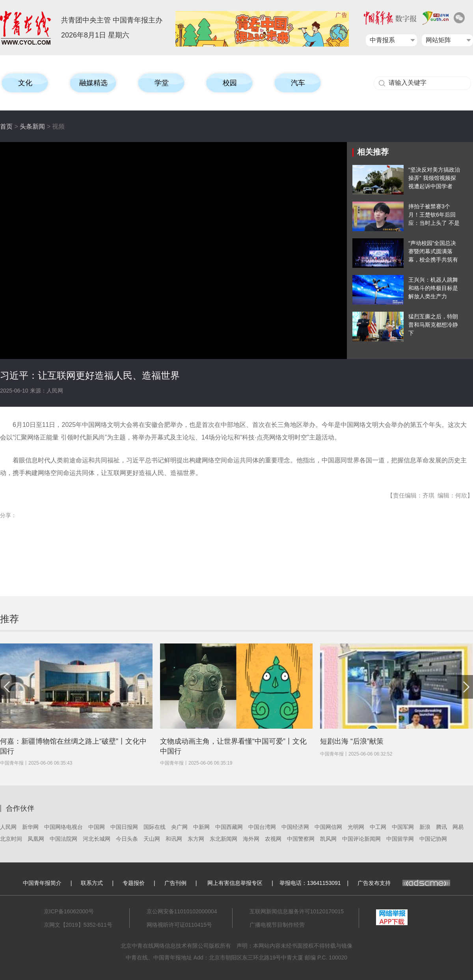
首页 (6, 126)
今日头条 (127, 839)
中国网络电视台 (63, 827)
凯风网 (328, 839)
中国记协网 (433, 839)
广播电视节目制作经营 (277, 925)
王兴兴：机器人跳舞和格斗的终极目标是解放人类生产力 (433, 288)
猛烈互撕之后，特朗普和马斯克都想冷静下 (433, 325)
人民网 (8, 827)
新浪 (425, 827)
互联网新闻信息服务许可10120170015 (297, 911)
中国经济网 (295, 827)
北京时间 (11, 839)
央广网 (179, 827)
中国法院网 (63, 839)
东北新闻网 (223, 839)
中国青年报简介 (42, 883)
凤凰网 (36, 839)
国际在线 (155, 827)
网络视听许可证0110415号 (180, 925)
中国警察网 (301, 839)
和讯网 (174, 839)
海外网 (251, 839)
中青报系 (382, 40)
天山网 (152, 839)
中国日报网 (124, 827)
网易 (458, 827)
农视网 (273, 839)
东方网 (196, 839)
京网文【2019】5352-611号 (78, 925)
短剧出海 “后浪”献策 (352, 741)
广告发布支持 (404, 883)
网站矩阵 (438, 40)
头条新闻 (32, 126)
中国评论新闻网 (361, 839)
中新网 (201, 827)
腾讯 (441, 827)
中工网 (378, 827)
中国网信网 (328, 827)
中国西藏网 (229, 827)
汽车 (298, 83)
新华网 (30, 827)
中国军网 (403, 827)
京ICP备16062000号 (69, 911)
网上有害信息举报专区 (235, 883)
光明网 (356, 827)
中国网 (97, 827)
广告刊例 (175, 883)
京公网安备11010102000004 (182, 911)
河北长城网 (97, 839)
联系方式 (92, 883)
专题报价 (134, 883)
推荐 (9, 619)
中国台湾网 (262, 827)
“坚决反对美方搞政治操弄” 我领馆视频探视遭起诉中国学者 (434, 178)
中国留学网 (400, 839)
